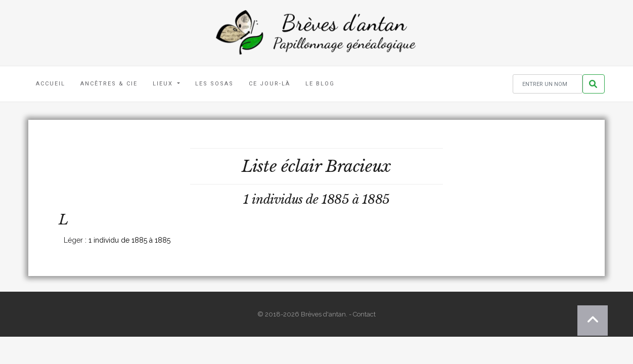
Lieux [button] (164, 84)
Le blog (320, 84)
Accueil (51, 84)
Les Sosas (214, 84)
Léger (73, 240)
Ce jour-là (269, 84)
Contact (364, 314)
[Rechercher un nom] (548, 84)
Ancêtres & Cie (109, 84)
